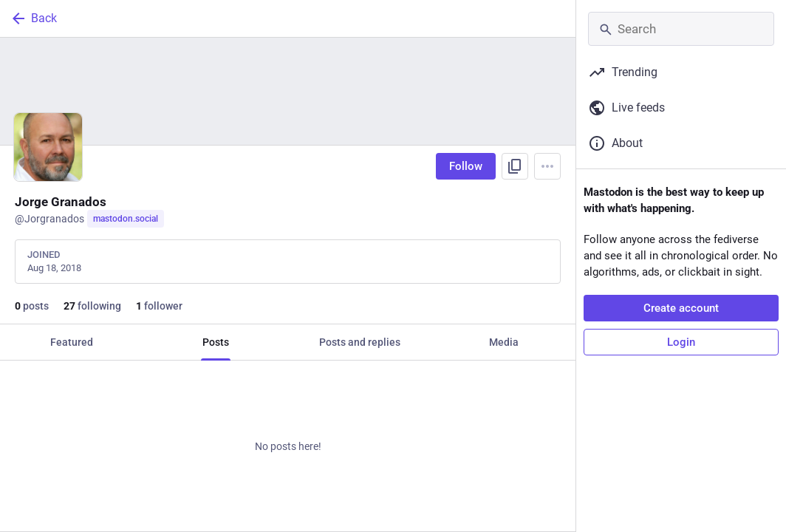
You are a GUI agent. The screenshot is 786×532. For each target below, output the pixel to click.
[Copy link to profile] (515, 166)
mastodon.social (126, 219)
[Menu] (547, 166)
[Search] (681, 29)
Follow (466, 166)
